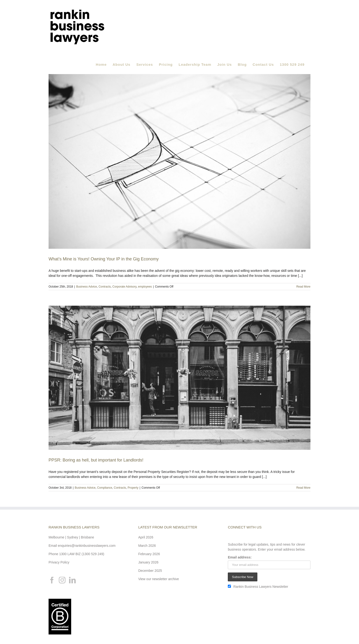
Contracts (105, 287)
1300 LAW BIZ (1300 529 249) (82, 554)
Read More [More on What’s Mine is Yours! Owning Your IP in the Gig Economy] (303, 287)
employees (145, 287)
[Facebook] (52, 580)
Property (133, 488)
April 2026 (146, 537)
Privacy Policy (59, 562)
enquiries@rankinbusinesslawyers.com (87, 546)
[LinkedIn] (72, 580)
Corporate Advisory (124, 287)
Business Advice (87, 287)
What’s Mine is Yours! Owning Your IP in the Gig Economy (104, 259)
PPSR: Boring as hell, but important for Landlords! (96, 460)
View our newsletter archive (159, 579)
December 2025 (150, 571)
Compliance (105, 488)
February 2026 (149, 554)
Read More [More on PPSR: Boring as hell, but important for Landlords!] (303, 488)
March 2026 (147, 546)
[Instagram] (62, 580)
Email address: (240, 557)
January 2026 (148, 562)
